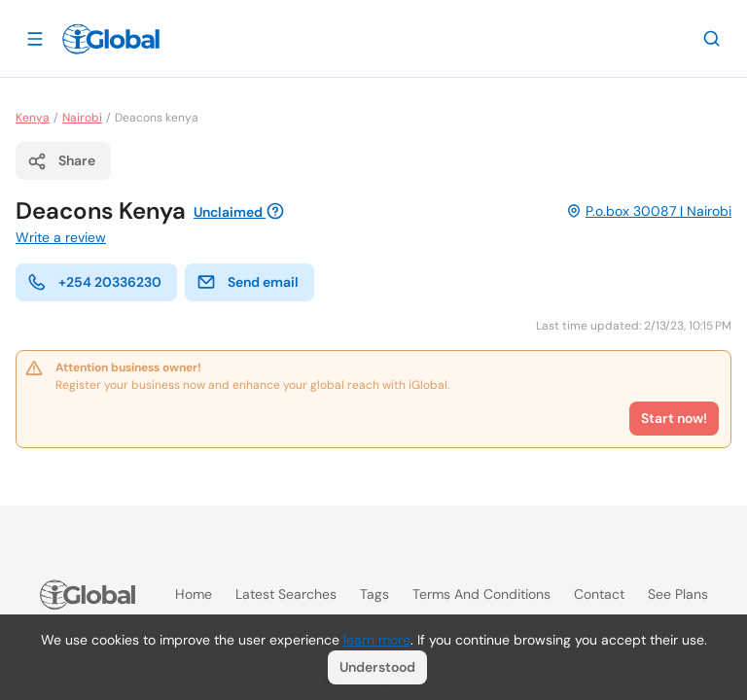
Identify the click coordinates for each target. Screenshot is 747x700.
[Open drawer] (35, 38)
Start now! (674, 418)
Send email (248, 282)
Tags (374, 594)
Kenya (33, 118)
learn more (377, 640)
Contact (599, 594)
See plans (678, 594)
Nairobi (82, 118)
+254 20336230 (94, 282)
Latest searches (286, 594)
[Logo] (111, 39)
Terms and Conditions (481, 594)
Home (194, 594)
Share (61, 161)
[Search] (712, 38)
